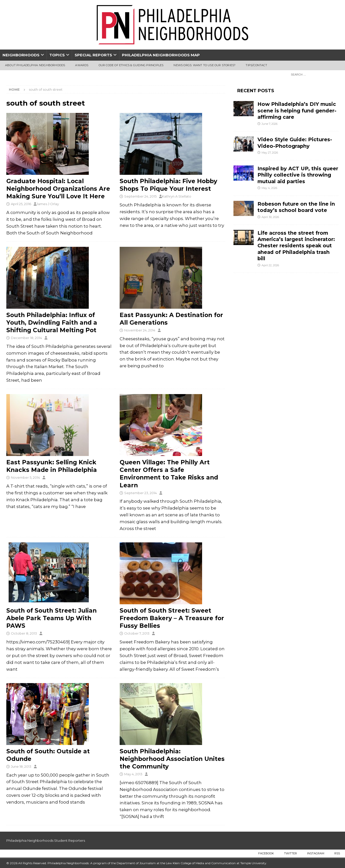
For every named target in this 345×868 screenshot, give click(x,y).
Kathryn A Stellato (177, 196)
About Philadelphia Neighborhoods (35, 65)
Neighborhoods (21, 55)
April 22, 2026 (270, 265)
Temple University (253, 863)
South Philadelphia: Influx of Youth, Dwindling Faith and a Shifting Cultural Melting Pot (52, 323)
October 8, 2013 (24, 633)
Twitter (290, 853)
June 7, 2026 (269, 124)
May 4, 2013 (133, 774)
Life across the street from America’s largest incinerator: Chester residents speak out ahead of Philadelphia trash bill (296, 246)
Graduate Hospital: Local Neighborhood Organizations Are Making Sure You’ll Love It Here (58, 189)
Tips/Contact (256, 65)
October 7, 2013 (137, 633)
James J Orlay (48, 204)
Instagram (316, 853)
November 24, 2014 (140, 330)
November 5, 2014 (25, 477)
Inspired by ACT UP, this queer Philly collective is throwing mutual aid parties (298, 175)
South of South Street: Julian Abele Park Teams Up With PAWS (51, 618)
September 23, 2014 (141, 493)
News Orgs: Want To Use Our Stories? (204, 65)
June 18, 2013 (21, 766)
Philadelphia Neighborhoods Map (161, 55)
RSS (337, 853)
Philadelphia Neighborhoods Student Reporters (46, 840)
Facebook (266, 853)
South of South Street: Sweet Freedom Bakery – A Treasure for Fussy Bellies (172, 618)
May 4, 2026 (269, 188)
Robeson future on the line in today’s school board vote (296, 207)
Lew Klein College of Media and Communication (201, 863)
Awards (82, 65)
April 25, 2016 (21, 204)
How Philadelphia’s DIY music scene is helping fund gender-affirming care (297, 111)
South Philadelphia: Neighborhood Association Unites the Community (172, 759)
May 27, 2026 (270, 153)
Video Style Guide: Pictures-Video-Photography (295, 143)
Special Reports (93, 55)
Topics (57, 55)
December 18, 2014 (26, 338)
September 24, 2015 (140, 196)
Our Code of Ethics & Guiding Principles (131, 65)
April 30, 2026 (270, 217)
